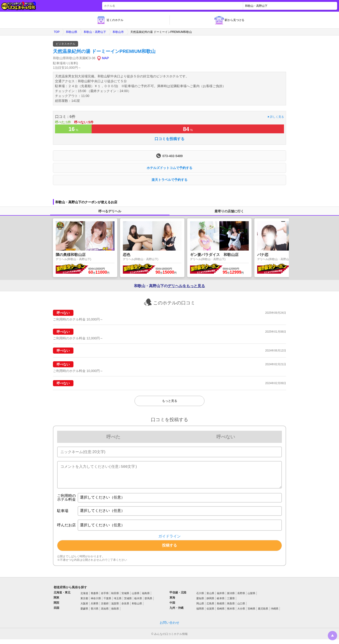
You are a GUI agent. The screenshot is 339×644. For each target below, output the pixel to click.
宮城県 (125, 598)
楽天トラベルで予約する (169, 180)
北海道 (84, 598)
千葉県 (107, 603)
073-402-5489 (172, 156)
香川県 (95, 613)
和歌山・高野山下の (169, 286)
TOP (57, 32)
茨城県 (128, 603)
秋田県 (115, 598)
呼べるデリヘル (110, 211)
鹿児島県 (263, 613)
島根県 (221, 608)
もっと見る (170, 401)
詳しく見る (277, 117)
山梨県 (251, 598)
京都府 (105, 608)
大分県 (241, 613)
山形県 (136, 598)
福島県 (146, 598)
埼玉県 (118, 603)
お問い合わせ (169, 627)
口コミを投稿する (169, 139)
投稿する (169, 550)
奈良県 (125, 608)
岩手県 (105, 598)
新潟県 (231, 598)
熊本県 (231, 613)
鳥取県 (231, 608)
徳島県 (115, 613)
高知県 (105, 613)
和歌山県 (72, 32)
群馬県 (148, 603)
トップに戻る (332, 636)
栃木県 (138, 603)
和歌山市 (118, 32)
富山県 (210, 598)
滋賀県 (115, 608)
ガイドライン (169, 541)
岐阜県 (221, 603)
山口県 (241, 608)
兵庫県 (95, 608)
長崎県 (221, 613)
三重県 (231, 603)
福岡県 (200, 613)
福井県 (221, 598)
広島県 (210, 608)
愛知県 (200, 603)
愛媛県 (84, 613)
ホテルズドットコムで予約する (169, 168)
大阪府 (84, 608)
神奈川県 (96, 603)
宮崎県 (251, 613)
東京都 (84, 603)
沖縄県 (275, 613)
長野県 (241, 598)
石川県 (200, 598)
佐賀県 (210, 613)
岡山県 (200, 608)
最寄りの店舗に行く (229, 211)
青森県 (95, 598)
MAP (105, 58)
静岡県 (210, 603)
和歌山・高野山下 (95, 32)
